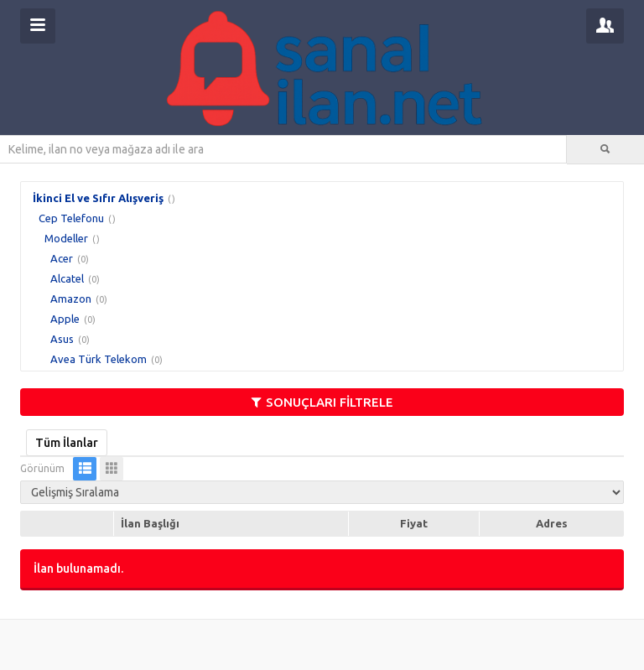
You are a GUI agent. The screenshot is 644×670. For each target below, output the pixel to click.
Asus (62, 339)
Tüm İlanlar (67, 443)
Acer (62, 258)
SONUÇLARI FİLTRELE (322, 402)
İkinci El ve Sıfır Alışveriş (98, 198)
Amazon (71, 299)
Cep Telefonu (71, 218)
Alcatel (67, 278)
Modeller (66, 238)
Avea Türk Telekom (99, 359)
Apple (65, 319)
